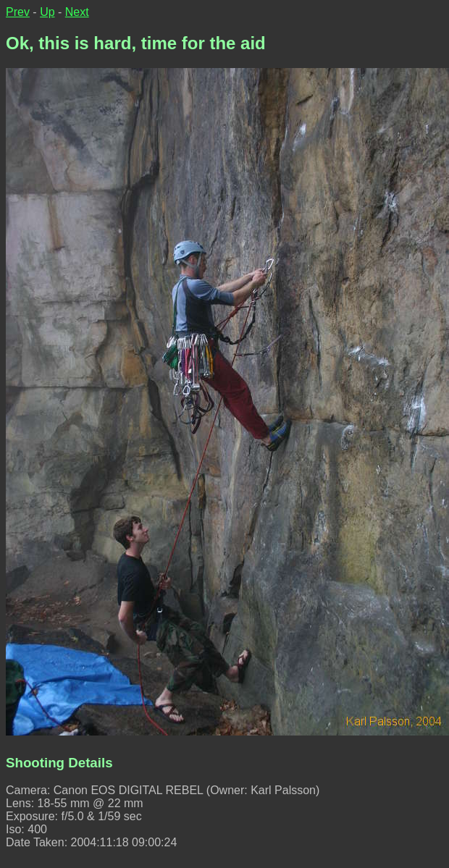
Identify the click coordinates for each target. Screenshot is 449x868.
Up (47, 12)
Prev (18, 12)
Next (77, 12)
